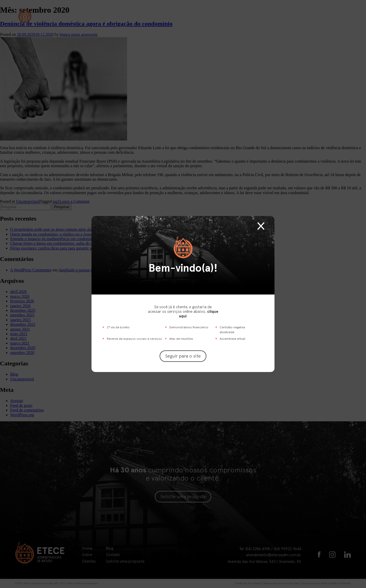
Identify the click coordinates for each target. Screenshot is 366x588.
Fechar (261, 226)
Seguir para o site (183, 356)
